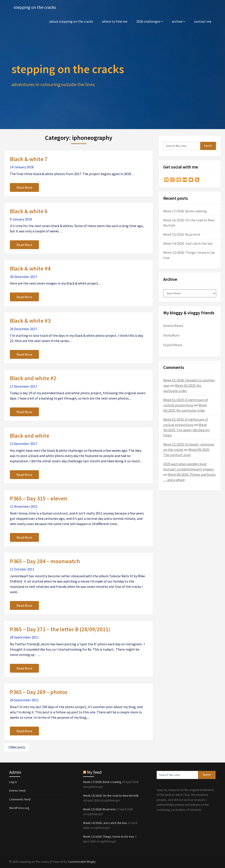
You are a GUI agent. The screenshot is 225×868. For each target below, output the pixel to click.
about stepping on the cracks (71, 21)
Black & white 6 (29, 211)
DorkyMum (171, 335)
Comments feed (20, 799)
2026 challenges (148, 21)
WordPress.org (19, 808)
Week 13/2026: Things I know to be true (109, 837)
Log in (13, 782)
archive (177, 21)
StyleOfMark (173, 345)
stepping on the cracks (35, 7)
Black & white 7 (29, 159)
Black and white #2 (33, 378)
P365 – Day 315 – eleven (39, 498)
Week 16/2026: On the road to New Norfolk (111, 796)
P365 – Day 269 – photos (39, 692)
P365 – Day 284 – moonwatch (45, 561)
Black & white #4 (30, 268)
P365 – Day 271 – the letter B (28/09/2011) (60, 629)
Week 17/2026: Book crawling (185, 211)
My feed (94, 772)
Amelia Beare (173, 326)
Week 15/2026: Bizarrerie (182, 234)
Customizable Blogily (82, 862)
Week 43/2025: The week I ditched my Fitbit (186, 430)
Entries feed (17, 790)
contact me (203, 21)
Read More (24, 187)
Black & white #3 (30, 321)
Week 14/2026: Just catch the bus (188, 243)
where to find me (115, 21)
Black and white (30, 436)
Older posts (17, 747)
